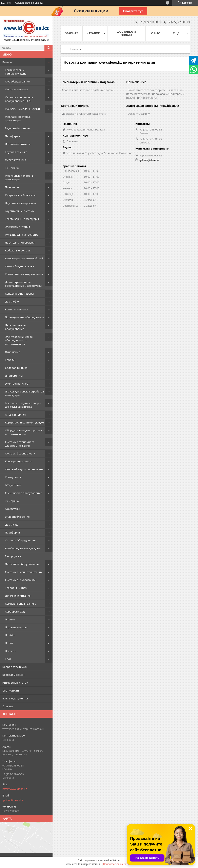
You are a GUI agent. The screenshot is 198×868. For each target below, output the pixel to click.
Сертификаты (11, 691)
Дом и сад (11, 525)
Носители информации (20, 243)
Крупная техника (16, 152)
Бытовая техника (16, 309)
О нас (156, 33)
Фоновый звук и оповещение (24, 469)
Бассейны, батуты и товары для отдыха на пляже (23, 405)
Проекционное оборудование (25, 317)
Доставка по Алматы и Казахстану (84, 114)
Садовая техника (16, 368)
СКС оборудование (17, 81)
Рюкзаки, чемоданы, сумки (22, 109)
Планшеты (12, 187)
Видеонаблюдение (17, 128)
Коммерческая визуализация (24, 274)
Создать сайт (23, 3)
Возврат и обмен (13, 675)
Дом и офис (12, 301)
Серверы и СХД (15, 611)
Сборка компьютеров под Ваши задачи (88, 90)
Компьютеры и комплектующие (16, 72)
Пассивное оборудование (22, 564)
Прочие (10, 619)
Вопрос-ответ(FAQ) (14, 667)
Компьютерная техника (21, 604)
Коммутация (13, 477)
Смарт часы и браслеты (20, 195)
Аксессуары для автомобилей (24, 258)
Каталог (8, 62)
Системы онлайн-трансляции (24, 572)
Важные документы (15, 698)
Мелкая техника (16, 160)
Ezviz (8, 659)
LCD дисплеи (13, 485)
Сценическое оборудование (24, 493)
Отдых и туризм (15, 415)
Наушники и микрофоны (21, 203)
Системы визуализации (20, 580)
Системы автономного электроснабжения (20, 444)
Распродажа (13, 556)
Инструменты (14, 376)
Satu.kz (116, 861)
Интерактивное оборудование (15, 327)
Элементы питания (17, 227)
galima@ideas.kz (13, 800)
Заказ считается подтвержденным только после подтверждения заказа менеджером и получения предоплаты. (155, 94)
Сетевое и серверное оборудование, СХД (19, 99)
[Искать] (48, 48)
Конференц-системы (18, 461)
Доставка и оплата (127, 33)
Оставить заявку (139, 114)
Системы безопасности (20, 453)
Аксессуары (13, 509)
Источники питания (18, 144)
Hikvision (11, 635)
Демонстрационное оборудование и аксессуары (24, 284)
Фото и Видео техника (20, 266)
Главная (72, 33)
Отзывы (8, 706)
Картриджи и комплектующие (24, 422)
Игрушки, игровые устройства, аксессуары (25, 393)
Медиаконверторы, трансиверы (18, 119)
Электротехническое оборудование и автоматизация (19, 340)
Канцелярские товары (19, 294)
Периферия (12, 136)
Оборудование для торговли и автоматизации (25, 432)
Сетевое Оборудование (21, 540)
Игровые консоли (16, 627)
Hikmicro (10, 651)
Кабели (10, 360)
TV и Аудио (12, 168)
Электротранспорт (17, 384)
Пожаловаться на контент (118, 864)
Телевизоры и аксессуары (22, 219)
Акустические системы (20, 211)
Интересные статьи (15, 683)
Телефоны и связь (17, 588)
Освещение (13, 352)
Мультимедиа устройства (22, 235)
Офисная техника (16, 89)
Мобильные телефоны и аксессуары (21, 177)
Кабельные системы (18, 250)
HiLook (9, 643)
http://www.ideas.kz (15, 789)
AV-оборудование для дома (23, 548)
